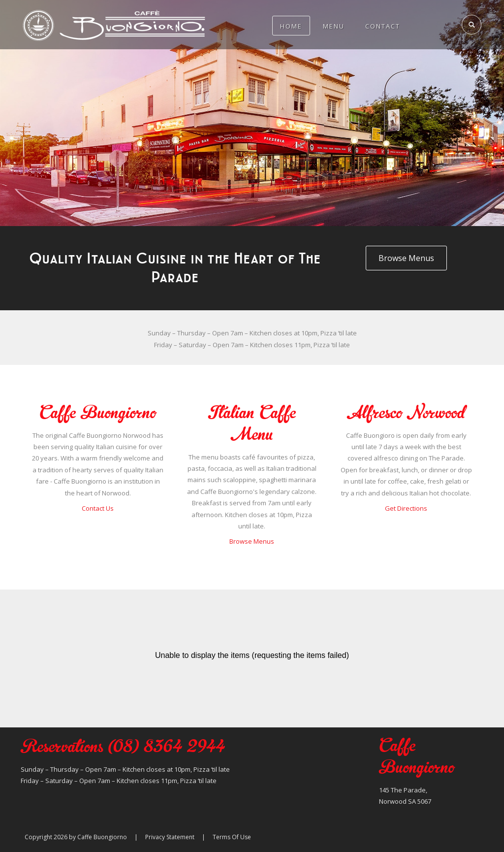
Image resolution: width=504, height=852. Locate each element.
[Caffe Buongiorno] (114, 25)
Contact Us (98, 508)
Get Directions (406, 508)
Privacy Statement (170, 837)
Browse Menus (252, 541)
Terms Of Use (232, 837)
